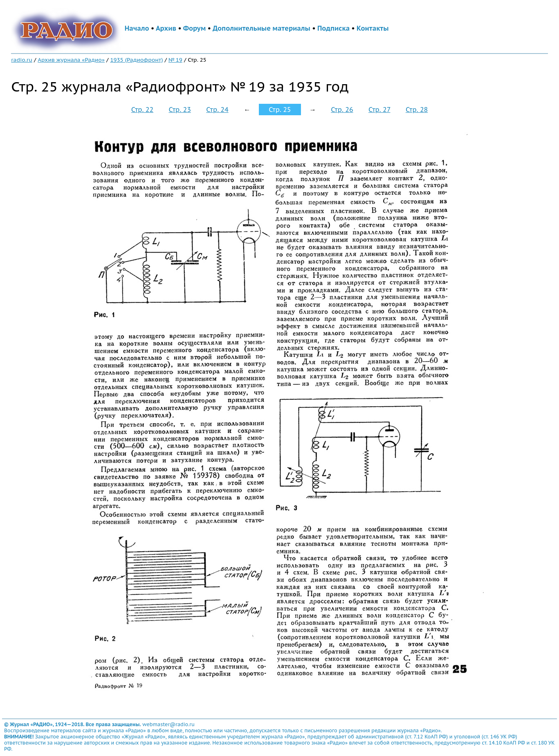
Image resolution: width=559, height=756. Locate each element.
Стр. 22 (142, 110)
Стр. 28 (417, 110)
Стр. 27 (379, 110)
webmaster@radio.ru (168, 724)
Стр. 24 (217, 110)
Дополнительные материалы (262, 28)
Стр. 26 (342, 110)
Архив (166, 28)
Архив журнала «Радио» (71, 60)
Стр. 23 (180, 110)
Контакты (373, 28)
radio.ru (22, 60)
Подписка (333, 28)
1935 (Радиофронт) (136, 60)
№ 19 (175, 60)
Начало (137, 28)
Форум (195, 28)
